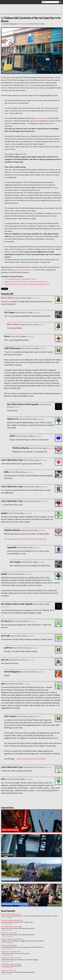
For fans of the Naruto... (9, 945)
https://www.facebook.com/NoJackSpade (31, 759)
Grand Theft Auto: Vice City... (11, 958)
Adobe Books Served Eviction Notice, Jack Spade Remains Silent (26, 282)
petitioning (28, 85)
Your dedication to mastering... (12, 927)
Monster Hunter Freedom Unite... (13, 939)
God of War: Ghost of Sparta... (12, 964)
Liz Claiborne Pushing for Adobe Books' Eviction (20, 279)
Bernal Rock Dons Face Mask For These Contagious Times (18, 922)
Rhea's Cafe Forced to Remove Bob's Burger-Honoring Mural (18, 928)
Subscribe (2, 2)
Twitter (6, 2)
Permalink (36, 298)
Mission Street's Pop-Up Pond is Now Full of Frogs (16, 953)
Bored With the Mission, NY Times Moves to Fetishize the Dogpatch (20, 960)
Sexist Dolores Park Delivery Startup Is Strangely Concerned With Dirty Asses (23, 947)
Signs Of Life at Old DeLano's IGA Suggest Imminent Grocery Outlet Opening (23, 941)
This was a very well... (9, 970)
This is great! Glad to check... (11, 914)
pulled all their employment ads (24, 270)
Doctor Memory (8, 298)
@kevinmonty (22, 24)
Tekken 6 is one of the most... (11, 952)
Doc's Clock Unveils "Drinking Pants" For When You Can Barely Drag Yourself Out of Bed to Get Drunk (30, 916)
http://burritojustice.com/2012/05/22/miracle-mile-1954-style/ (25, 539)
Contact (12, 2)
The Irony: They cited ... (9, 933)
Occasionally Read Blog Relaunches (12, 966)
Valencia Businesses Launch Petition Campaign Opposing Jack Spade (27, 284)
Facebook (9, 2)
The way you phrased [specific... (12, 920)
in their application (41, 118)
